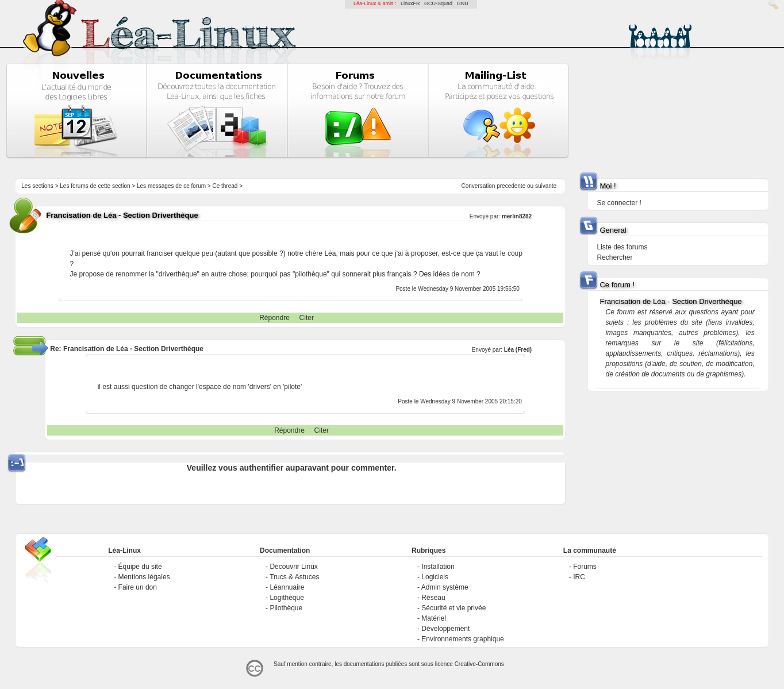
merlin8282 (517, 216)
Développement (445, 629)
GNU (463, 3)
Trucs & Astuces (294, 577)
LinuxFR (410, 3)
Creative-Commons (479, 664)
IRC (579, 577)
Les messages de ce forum (171, 186)
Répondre (274, 318)
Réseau (433, 598)
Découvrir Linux (293, 567)
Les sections (37, 186)
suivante (546, 186)
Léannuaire (287, 587)
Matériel (434, 618)
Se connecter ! (619, 203)
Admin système (445, 587)
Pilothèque (286, 608)
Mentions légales (144, 577)
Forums (585, 567)
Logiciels (435, 577)
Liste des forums (622, 247)
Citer (307, 318)
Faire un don (138, 587)
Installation (438, 567)
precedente (511, 186)
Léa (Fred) (518, 350)
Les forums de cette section (95, 186)
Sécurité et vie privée (454, 608)
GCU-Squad (438, 3)
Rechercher (614, 257)
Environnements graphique (462, 639)
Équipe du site (140, 567)
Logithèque (287, 598)
